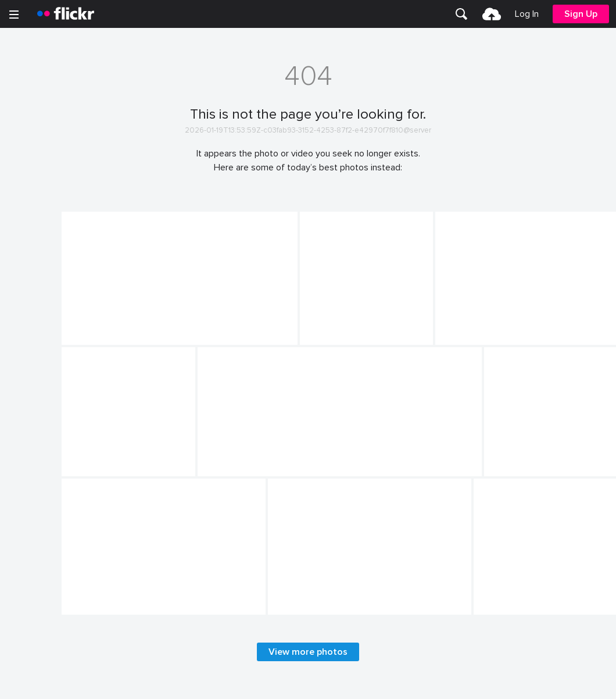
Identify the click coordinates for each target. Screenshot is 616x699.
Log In (527, 14)
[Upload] (492, 14)
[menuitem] (461, 14)
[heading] (66, 14)
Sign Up (581, 14)
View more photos (308, 652)
